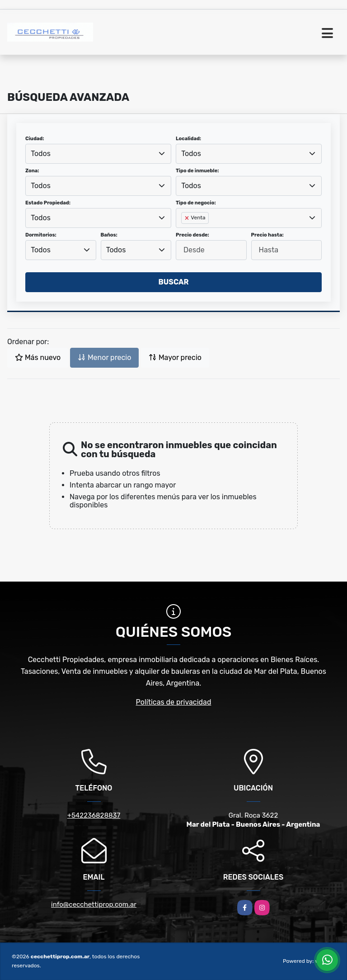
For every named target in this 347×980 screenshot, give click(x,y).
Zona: (32, 171)
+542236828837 (94, 815)
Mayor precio (175, 357)
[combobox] (98, 154)
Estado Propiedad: (48, 203)
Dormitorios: (41, 235)
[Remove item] (188, 218)
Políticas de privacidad (174, 702)
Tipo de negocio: (196, 203)
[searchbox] (184, 232)
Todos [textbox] (41, 154)
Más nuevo (38, 357)
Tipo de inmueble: (197, 171)
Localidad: (188, 139)
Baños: (109, 235)
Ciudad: (35, 139)
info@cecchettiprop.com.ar (94, 904)
